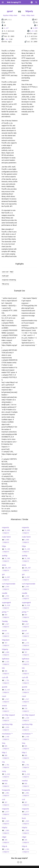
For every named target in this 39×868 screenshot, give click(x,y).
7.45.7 (7, 39)
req (3, 762)
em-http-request (8, 715)
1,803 (7, 831)
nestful (5, 781)
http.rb (5, 846)
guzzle (5, 687)
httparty (29, 11)
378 (6, 709)
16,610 (7, 605)
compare (6, 533)
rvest (4, 696)
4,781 (7, 765)
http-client (14, 15)
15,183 (7, 549)
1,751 (7, 680)
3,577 (7, 812)
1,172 (7, 634)
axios (4, 565)
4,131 (7, 662)
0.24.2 (33, 31)
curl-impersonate (9, 584)
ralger (4, 837)
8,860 (7, 540)
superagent (6, 603)
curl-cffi (5, 677)
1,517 (7, 699)
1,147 (6, 28)
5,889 (35, 28)
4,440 (7, 737)
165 (6, 840)
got (3, 574)
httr (3, 668)
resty (4, 771)
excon (4, 631)
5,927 (7, 624)
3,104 (7, 849)
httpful (5, 828)
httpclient (6, 640)
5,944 (7, 587)
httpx (4, 546)
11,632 (7, 774)
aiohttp (5, 556)
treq (4, 743)
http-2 (4, 752)
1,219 (7, 718)
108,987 (8, 568)
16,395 (7, 559)
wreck (4, 706)
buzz (4, 818)
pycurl (10, 11)
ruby (24, 15)
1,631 (7, 596)
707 (6, 643)
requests (6, 527)
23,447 (7, 690)
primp (4, 612)
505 (6, 784)
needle (5, 593)
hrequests (6, 790)
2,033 (7, 727)
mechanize (6, 734)
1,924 (7, 821)
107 (6, 802)
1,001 (7, 793)
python (6, 15)
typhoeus (6, 659)
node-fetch (6, 537)
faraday (5, 621)
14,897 (7, 577)
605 (6, 746)
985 (6, 671)
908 (6, 756)
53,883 (7, 530)
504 (6, 615)
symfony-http (7, 724)
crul (3, 799)
